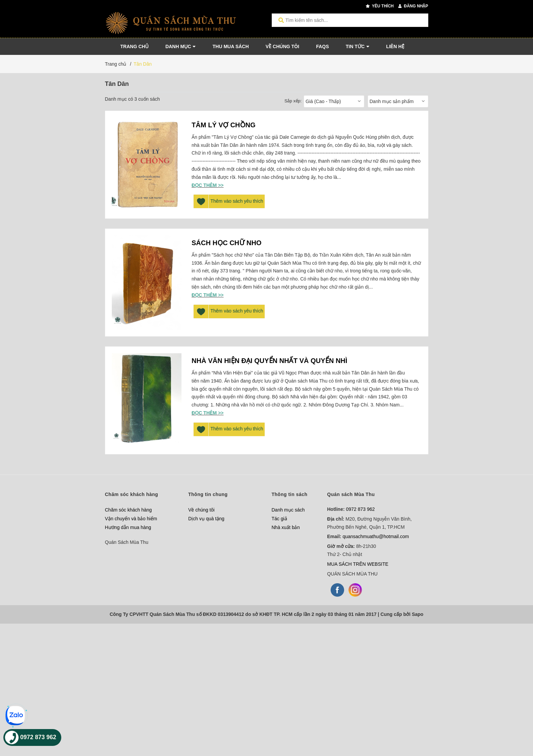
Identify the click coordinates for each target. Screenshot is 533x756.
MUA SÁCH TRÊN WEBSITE (358, 564)
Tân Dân (143, 64)
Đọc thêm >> (208, 185)
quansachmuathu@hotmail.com (376, 536)
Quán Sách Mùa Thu (127, 542)
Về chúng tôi (201, 510)
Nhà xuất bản (286, 527)
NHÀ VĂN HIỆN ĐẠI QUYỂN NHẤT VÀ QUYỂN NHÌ (269, 361)
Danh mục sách (288, 510)
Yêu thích (380, 6)
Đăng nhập (413, 6)
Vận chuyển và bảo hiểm (131, 519)
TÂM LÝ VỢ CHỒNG (224, 125)
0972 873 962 (361, 509)
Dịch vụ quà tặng (206, 519)
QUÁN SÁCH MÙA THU (353, 574)
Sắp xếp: (293, 101)
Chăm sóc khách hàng (128, 510)
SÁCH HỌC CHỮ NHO (227, 243)
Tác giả (279, 519)
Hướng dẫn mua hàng (128, 527)
